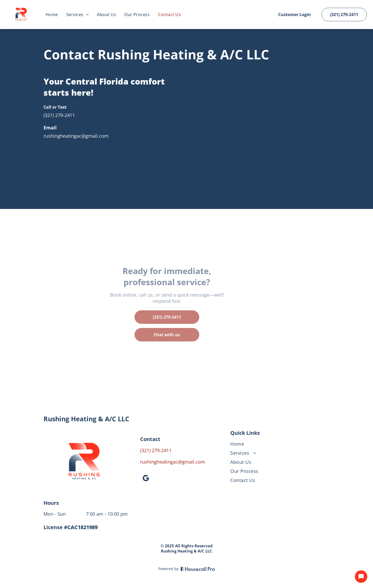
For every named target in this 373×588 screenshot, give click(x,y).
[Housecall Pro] (198, 569)
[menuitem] (52, 15)
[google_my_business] (146, 479)
